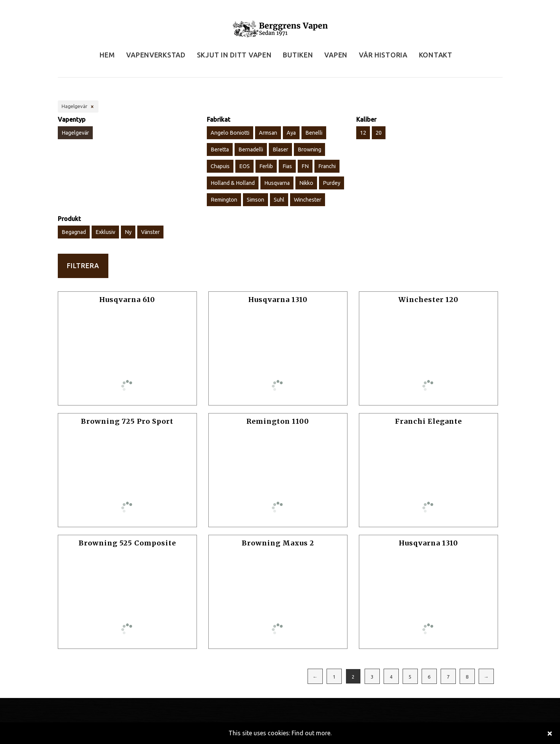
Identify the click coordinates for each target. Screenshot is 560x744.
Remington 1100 (278, 421)
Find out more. (312, 733)
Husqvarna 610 (127, 300)
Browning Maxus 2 (278, 543)
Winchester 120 (428, 300)
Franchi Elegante (428, 421)
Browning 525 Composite (127, 543)
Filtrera (83, 266)
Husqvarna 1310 (278, 300)
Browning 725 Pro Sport (127, 421)
